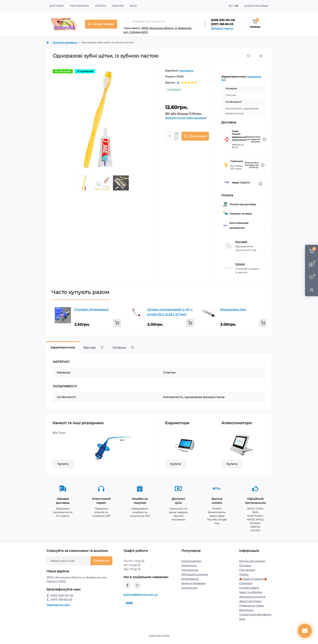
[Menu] (101, 24)
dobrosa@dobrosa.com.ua (141, 594)
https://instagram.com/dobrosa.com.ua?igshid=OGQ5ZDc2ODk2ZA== (137, 585)
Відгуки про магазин (252, 561)
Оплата (101, 6)
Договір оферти (249, 588)
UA (236, 6)
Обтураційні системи (195, 574)
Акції (133, 6)
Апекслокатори (191, 561)
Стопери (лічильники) (91, 309)
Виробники (246, 610)
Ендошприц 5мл (233, 309)
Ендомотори (189, 588)
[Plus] (176, 134)
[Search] (128, 21)
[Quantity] (170, 136)
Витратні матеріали (65, 42)
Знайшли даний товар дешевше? (186, 118)
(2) (178, 83)
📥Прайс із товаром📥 (253, 579)
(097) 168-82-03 (222, 24)
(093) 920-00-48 (223, 20)
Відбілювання (190, 579)
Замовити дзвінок (222, 28)
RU (231, 6)
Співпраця (246, 583)
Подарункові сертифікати (255, 615)
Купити (63, 464)
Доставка (57, 6)
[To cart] (117, 323)
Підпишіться (101, 561)
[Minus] (176, 139)
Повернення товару (252, 606)
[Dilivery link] (264, 139)
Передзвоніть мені (58, 605)
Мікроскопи (189, 566)
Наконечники (190, 570)
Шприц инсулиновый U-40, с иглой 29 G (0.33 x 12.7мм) (170, 312)
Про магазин (79, 6)
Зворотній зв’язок (250, 601)
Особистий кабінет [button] (256, 6)
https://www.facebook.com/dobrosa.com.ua (128, 585)
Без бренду (186, 71)
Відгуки (118, 6)
